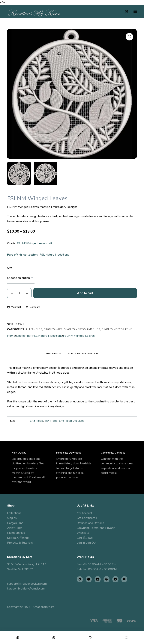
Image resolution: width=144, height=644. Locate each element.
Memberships (16, 533)
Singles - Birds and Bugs (82, 329)
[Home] (18, 637)
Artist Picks (15, 528)
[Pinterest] (107, 579)
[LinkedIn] (98, 579)
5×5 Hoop (65, 421)
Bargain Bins (15, 523)
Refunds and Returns (90, 523)
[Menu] (135, 11)
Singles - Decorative (117, 329)
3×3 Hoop (37, 421)
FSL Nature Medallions (54, 255)
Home (11, 336)
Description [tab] (54, 354)
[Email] (124, 579)
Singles (21, 336)
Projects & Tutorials (20, 543)
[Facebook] (80, 579)
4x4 (29, 336)
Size (10, 268)
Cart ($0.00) (85, 538)
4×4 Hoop (51, 421)
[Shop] (54, 637)
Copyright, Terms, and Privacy (96, 528)
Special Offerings (18, 538)
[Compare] (126, 637)
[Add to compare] (33, 307)
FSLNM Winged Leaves (79, 336)
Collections (14, 513)
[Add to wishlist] (14, 307)
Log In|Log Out (87, 543)
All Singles (34, 329)
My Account (84, 513)
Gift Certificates (87, 518)
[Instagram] (89, 579)
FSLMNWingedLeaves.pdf (34, 243)
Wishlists (83, 533)
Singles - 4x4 (53, 329)
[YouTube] (115, 579)
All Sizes (79, 421)
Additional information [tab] (83, 354)
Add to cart (85, 293)
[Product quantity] (19, 293)
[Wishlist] (90, 637)
